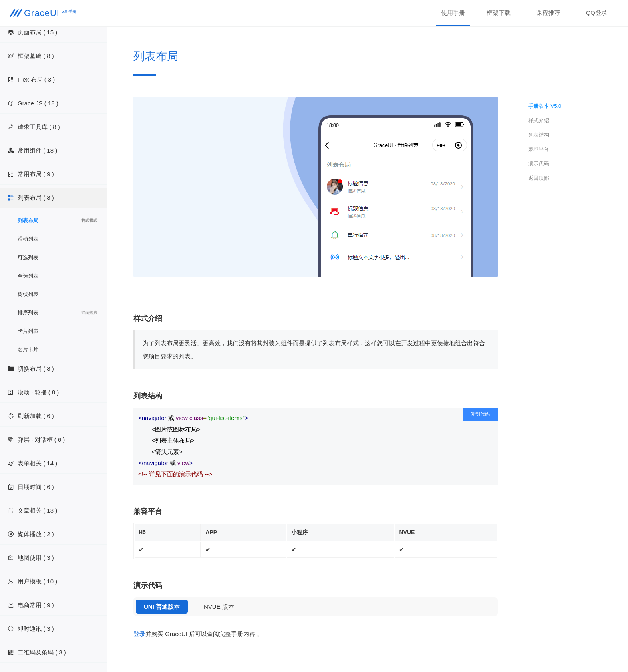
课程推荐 (548, 13)
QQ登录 (597, 13)
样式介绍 (539, 120)
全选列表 (28, 276)
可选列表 (28, 257)
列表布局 (57, 221)
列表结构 (539, 135)
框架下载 (499, 13)
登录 (139, 634)
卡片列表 (28, 331)
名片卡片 (28, 349)
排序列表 (57, 313)
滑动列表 (28, 239)
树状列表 (28, 294)
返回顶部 (539, 178)
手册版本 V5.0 (545, 106)
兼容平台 (539, 149)
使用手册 (453, 13)
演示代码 (539, 164)
